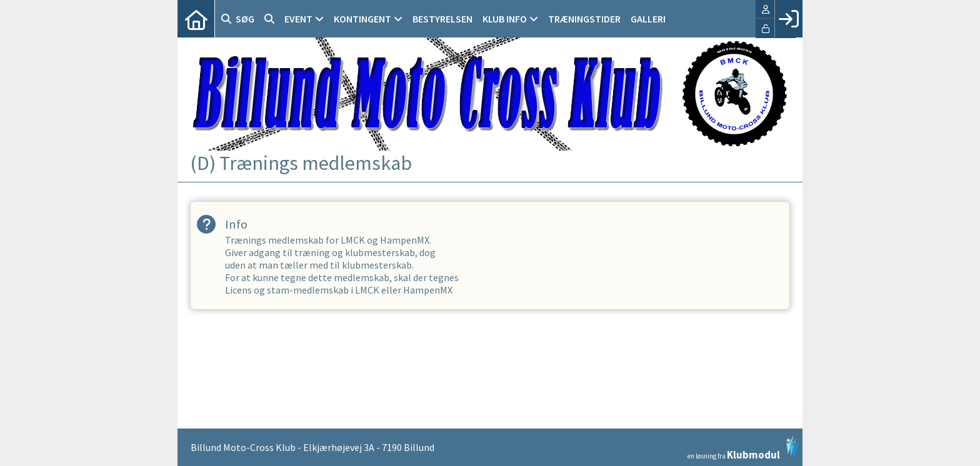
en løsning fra (743, 448)
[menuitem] (196, 19)
